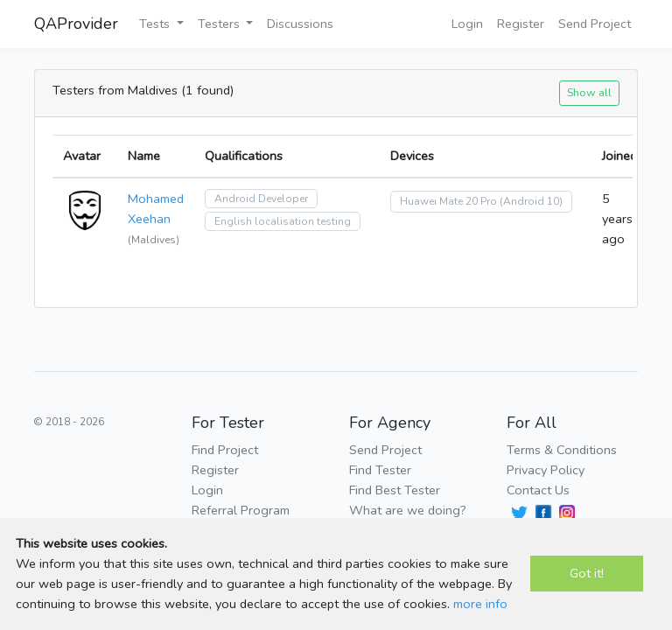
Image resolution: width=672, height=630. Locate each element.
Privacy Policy (546, 470)
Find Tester (380, 470)
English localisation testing (283, 221)
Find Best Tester (395, 490)
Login (467, 24)
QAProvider (76, 24)
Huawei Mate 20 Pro (448, 201)
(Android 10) (531, 201)
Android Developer (261, 199)
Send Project (595, 24)
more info (480, 604)
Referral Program (241, 510)
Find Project (225, 450)
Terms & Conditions (562, 450)
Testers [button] (220, 24)
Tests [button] (156, 24)
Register (521, 24)
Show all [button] (589, 92)
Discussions (300, 24)
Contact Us (538, 490)
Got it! (587, 573)
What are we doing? (408, 510)
